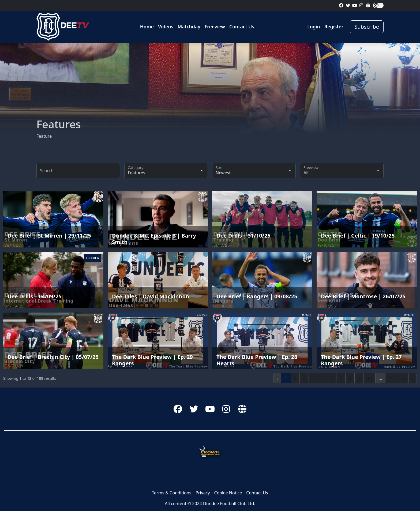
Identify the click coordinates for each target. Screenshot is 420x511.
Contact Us (242, 27)
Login (314, 27)
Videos (166, 27)
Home (147, 27)
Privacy (203, 493)
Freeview (215, 27)
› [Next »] (413, 378)
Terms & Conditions (172, 493)
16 (403, 378)
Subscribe (367, 27)
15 (391, 378)
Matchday (189, 27)
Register (334, 27)
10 (369, 378)
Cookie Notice (228, 493)
